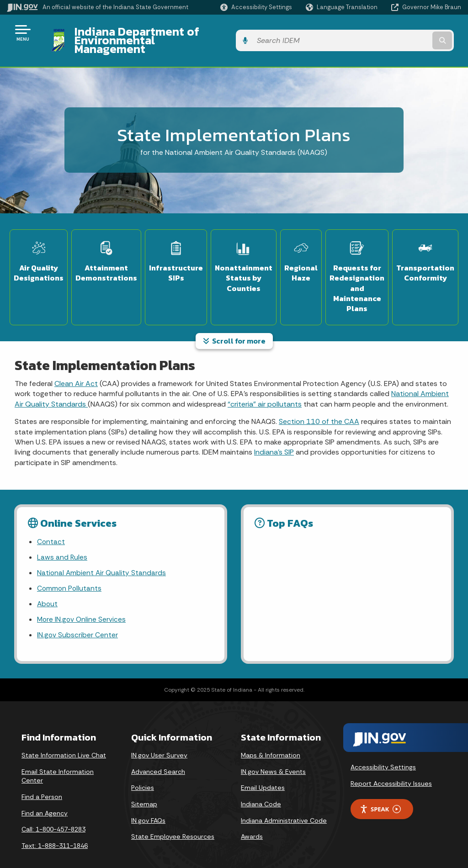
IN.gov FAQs (148, 805)
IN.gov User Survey (159, 740)
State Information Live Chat (64, 740)
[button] (256, 7)
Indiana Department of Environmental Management (207, 32)
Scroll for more (234, 322)
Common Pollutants (70, 571)
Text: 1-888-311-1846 (55, 830)
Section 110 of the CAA (319, 403)
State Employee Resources (173, 821)
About (48, 587)
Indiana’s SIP (274, 433)
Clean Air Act (76, 365)
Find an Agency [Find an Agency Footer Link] (45, 798)
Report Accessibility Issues (391, 768)
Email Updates (263, 773)
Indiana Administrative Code (284, 805)
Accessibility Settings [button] (383, 752)
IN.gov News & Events (273, 757)
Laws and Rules (62, 539)
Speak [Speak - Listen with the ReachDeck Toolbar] (380, 794)
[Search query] (410, 33)
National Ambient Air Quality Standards (102, 555)
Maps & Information (271, 740)
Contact (51, 523)
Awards (252, 821)
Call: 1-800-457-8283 (53, 814)
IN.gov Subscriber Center (78, 620)
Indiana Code (261, 789)
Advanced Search (158, 757)
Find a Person (42, 782)
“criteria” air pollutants (265, 385)
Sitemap (144, 789)
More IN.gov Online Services (82, 603)
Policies (143, 773)
